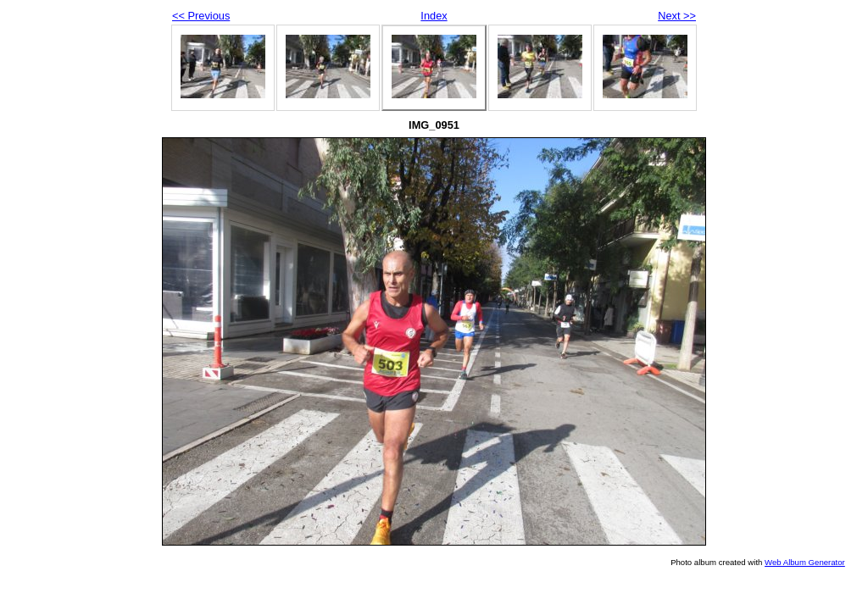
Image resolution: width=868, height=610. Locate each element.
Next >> (677, 16)
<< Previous (201, 16)
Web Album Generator (805, 562)
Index (434, 16)
